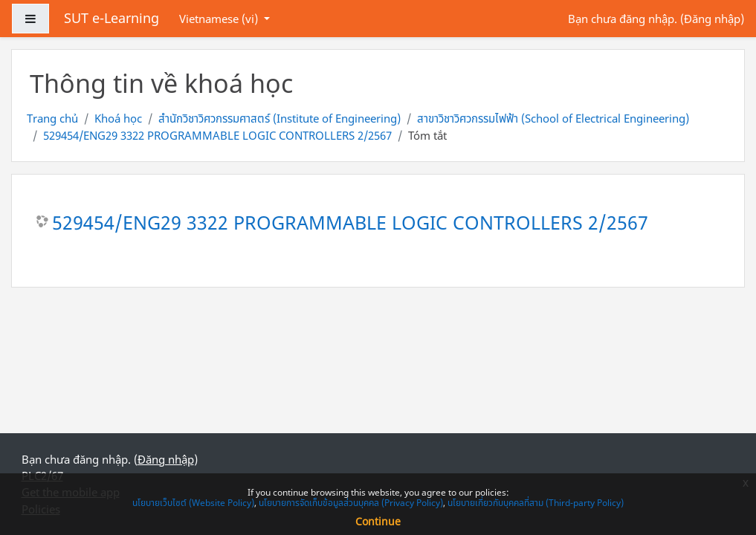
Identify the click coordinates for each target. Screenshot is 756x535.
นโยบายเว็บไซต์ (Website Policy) (193, 503)
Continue (378, 521)
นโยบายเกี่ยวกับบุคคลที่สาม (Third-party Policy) (536, 503)
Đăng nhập (712, 19)
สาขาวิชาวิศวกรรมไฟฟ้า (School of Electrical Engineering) (553, 118)
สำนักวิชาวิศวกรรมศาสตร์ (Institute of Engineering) (280, 118)
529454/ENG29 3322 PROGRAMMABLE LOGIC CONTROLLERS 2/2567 (217, 135)
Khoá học (118, 118)
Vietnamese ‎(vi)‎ (220, 19)
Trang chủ (52, 118)
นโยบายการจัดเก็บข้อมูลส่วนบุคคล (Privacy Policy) (351, 503)
